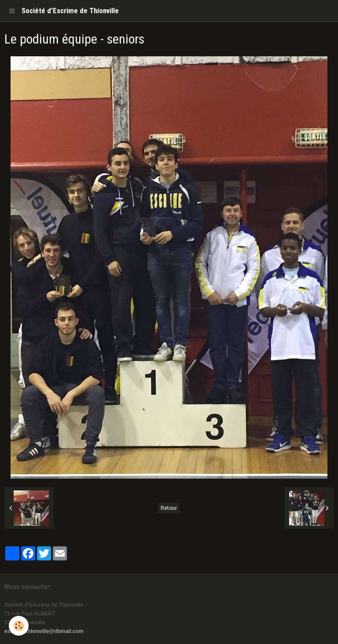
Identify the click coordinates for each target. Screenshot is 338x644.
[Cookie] (19, 626)
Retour (169, 508)
